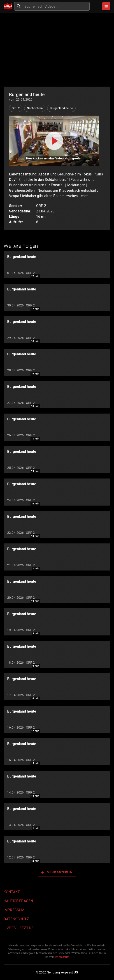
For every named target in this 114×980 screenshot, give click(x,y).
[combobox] (56, 6)
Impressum (14, 910)
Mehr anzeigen (56, 872)
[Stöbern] (106, 6)
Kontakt (12, 892)
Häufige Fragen (18, 901)
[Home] (9, 6)
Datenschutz (16, 919)
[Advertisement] (57, 50)
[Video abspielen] (54, 141)
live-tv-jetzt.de (19, 928)
